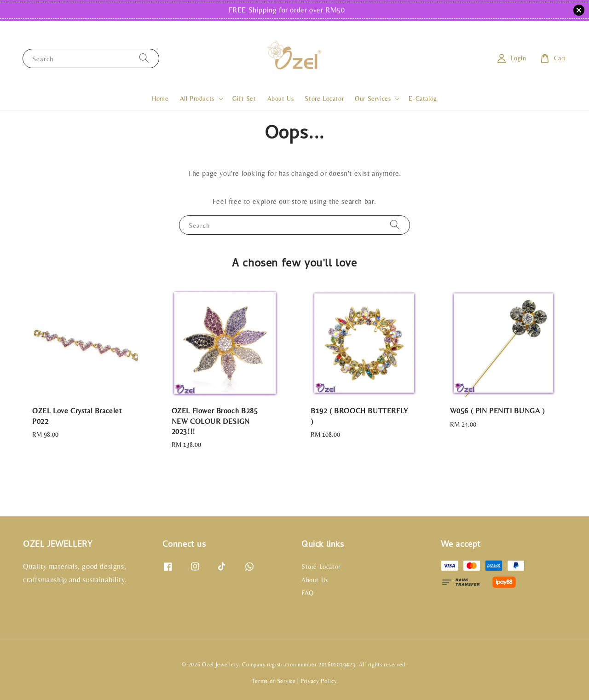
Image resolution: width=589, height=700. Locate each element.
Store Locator (324, 98)
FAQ (308, 593)
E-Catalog (423, 98)
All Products (197, 98)
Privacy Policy (319, 681)
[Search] (144, 58)
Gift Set (244, 98)
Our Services (373, 98)
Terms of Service (274, 681)
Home (160, 98)
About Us (281, 98)
